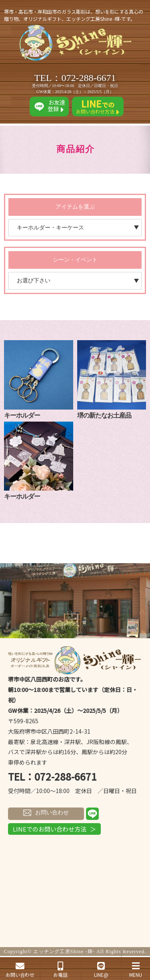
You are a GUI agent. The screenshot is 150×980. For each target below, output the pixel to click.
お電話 (60, 970)
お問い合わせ (46, 813)
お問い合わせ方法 (98, 107)
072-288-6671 (89, 78)
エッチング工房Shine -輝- (64, 952)
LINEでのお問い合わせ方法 (50, 829)
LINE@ (101, 970)
